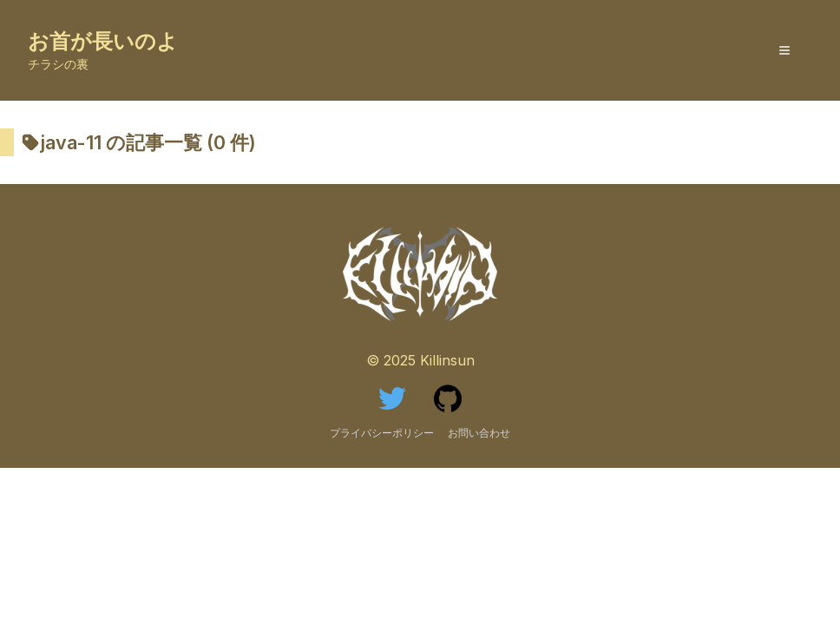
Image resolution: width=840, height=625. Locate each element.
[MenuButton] (784, 50)
